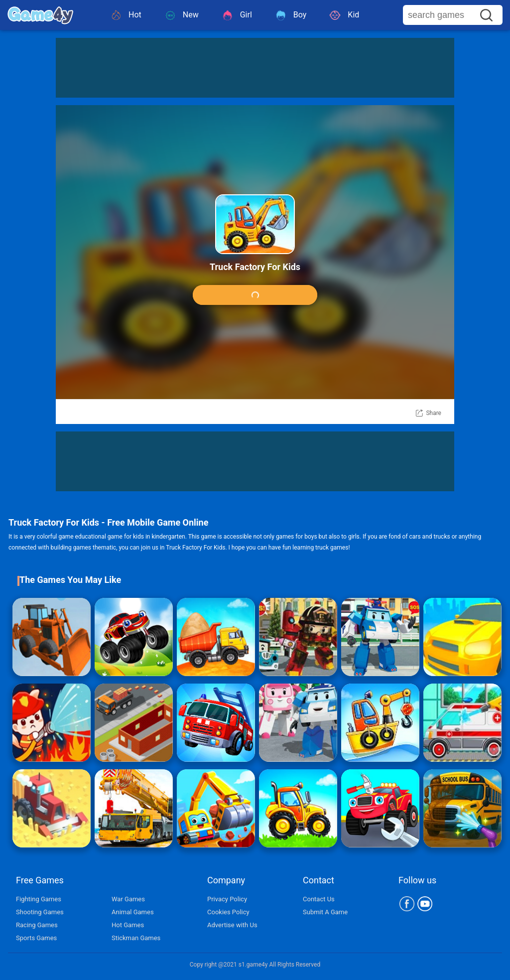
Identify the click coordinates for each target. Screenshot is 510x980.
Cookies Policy (228, 912)
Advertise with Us (232, 925)
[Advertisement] (255, 68)
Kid (344, 15)
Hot (126, 15)
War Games (128, 899)
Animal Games (133, 912)
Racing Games (37, 925)
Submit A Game (325, 912)
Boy (291, 15)
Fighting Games (39, 899)
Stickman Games (136, 938)
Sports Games (36, 938)
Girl (237, 15)
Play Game (255, 296)
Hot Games (128, 925)
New (181, 15)
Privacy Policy (227, 899)
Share (434, 413)
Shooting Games (40, 912)
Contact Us (319, 899)
